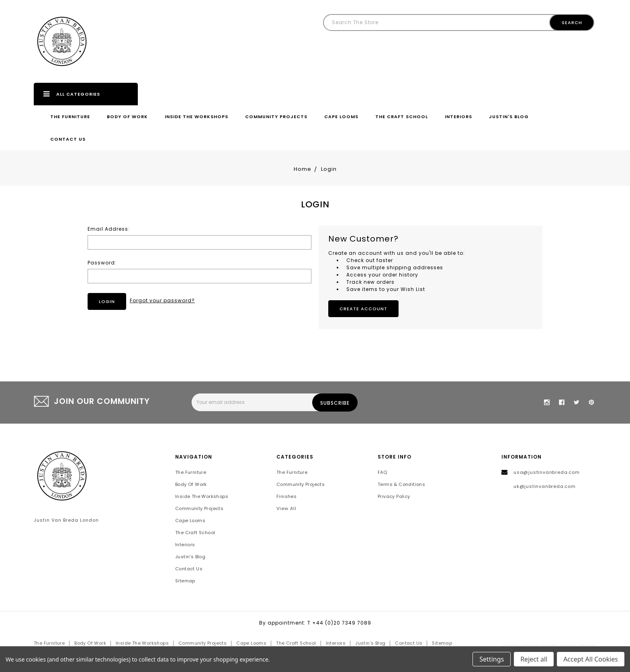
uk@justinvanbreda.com (545, 486)
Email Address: (109, 229)
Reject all (534, 659)
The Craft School (402, 117)
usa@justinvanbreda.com (547, 472)
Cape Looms (341, 117)
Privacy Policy (394, 496)
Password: (102, 263)
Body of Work (127, 117)
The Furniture (70, 117)
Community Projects (276, 117)
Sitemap (185, 581)
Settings (492, 659)
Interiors (458, 117)
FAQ (382, 472)
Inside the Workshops (196, 117)
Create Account (363, 309)
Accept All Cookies (591, 659)
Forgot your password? (162, 300)
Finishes (286, 496)
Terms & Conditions (401, 484)
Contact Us (68, 139)
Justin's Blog (509, 117)
